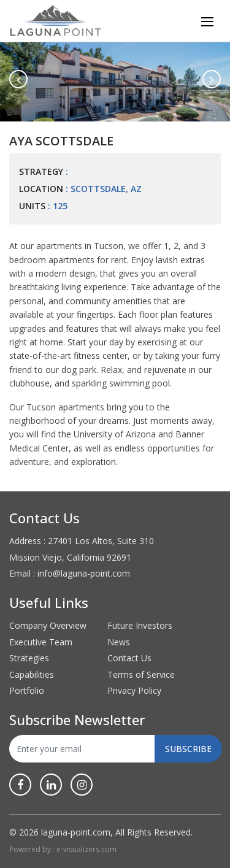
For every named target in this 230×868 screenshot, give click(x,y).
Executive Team (41, 642)
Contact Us (129, 658)
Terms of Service (141, 674)
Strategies (29, 658)
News (119, 642)
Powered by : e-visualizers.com (63, 849)
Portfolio (27, 690)
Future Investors (140, 625)
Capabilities (32, 674)
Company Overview (48, 625)
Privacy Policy (134, 690)
